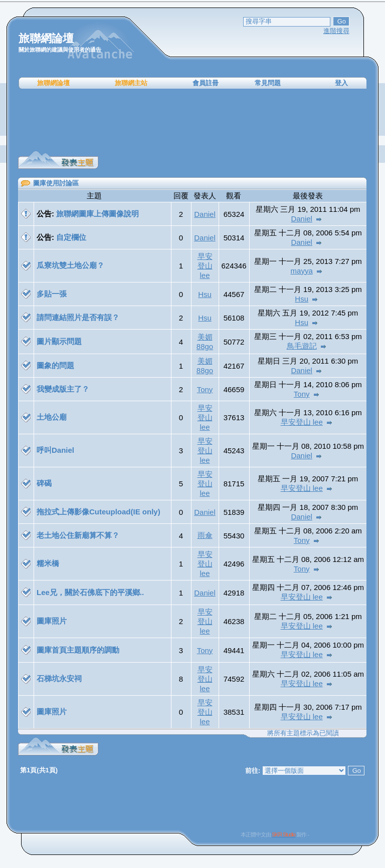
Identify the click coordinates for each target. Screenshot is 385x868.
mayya (302, 271)
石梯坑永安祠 (59, 678)
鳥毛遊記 (302, 346)
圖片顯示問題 (59, 341)
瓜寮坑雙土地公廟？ (70, 265)
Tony (205, 389)
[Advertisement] (192, 120)
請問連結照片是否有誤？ (78, 317)
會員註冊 (206, 83)
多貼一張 (52, 294)
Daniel (205, 214)
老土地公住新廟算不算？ (78, 535)
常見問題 (268, 83)
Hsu (205, 294)
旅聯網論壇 (53, 83)
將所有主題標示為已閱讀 (303, 733)
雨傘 (205, 535)
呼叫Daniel (55, 450)
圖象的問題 (55, 365)
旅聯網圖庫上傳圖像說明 (98, 214)
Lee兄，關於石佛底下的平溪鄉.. (90, 592)
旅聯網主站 (131, 83)
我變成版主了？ (63, 389)
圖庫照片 (52, 621)
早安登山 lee (205, 266)
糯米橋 (48, 563)
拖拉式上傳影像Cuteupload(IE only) (99, 512)
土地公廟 (52, 417)
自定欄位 (71, 237)
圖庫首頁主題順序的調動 (78, 650)
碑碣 (44, 483)
